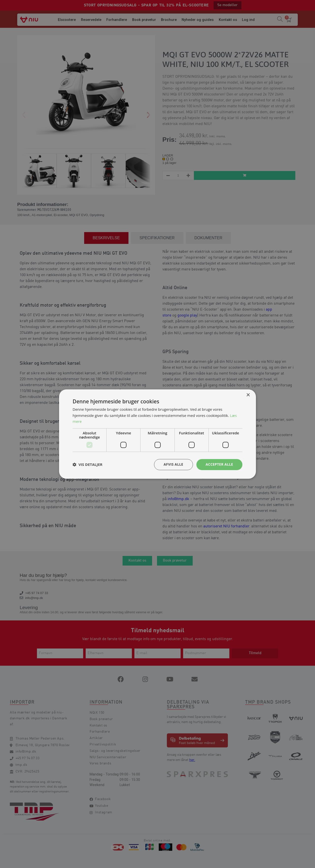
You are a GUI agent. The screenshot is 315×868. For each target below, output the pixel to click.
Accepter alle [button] (219, 464)
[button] (87, 465)
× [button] (248, 395)
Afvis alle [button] (173, 464)
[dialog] (157, 434)
